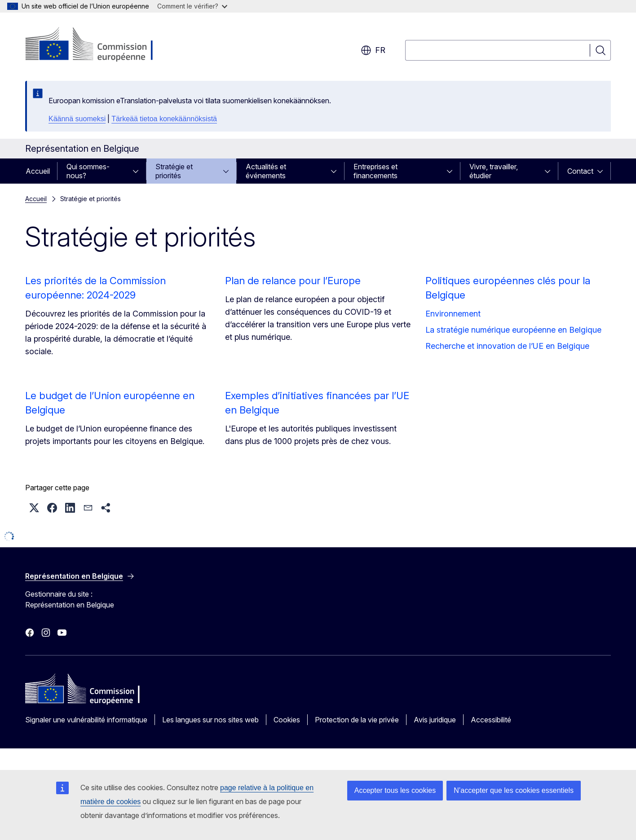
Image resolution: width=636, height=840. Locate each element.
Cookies (287, 720)
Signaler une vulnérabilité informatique (86, 720)
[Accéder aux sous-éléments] (138, 171)
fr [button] (373, 50)
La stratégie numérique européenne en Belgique (513, 330)
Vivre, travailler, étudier (494, 171)
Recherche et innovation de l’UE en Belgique (507, 346)
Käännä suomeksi (77, 119)
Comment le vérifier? (192, 6)
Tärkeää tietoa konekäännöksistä (164, 119)
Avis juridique (435, 720)
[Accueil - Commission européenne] (98, 45)
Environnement (453, 314)
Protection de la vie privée (357, 720)
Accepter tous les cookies (395, 790)
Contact (580, 171)
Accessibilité (491, 720)
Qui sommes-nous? (88, 171)
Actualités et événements (266, 171)
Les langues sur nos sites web (210, 720)
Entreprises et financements (375, 171)
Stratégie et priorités (174, 171)
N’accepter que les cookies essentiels (514, 790)
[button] (34, 508)
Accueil (38, 171)
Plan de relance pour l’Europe (293, 281)
